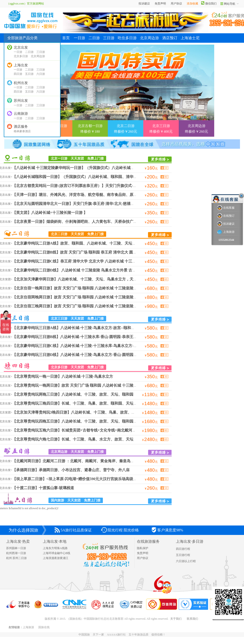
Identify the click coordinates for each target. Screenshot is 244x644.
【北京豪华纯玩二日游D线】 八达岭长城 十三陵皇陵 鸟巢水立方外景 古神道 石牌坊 (82, 270)
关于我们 (176, 619)
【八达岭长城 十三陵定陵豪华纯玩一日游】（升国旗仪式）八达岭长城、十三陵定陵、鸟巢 (88, 168)
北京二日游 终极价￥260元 (126, 129)
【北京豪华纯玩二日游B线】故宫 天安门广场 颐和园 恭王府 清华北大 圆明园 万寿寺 (83, 252)
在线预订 (226, 216)
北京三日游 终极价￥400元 (161, 129)
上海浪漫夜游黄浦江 (56, 558)
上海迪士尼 (190, 38)
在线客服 (226, 208)
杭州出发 (21, 83)
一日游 (18, 52)
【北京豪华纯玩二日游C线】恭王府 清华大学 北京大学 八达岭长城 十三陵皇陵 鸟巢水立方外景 (92, 261)
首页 (66, 38)
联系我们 (192, 619)
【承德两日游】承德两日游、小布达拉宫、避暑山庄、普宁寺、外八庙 (71, 470)
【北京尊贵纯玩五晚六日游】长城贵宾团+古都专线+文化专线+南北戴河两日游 (78, 430)
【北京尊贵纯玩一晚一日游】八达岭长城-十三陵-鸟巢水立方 (63, 376)
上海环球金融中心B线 (57, 553)
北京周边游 (38, 56)
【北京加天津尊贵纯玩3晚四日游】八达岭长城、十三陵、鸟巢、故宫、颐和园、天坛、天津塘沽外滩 (96, 412)
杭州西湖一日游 (16, 553)
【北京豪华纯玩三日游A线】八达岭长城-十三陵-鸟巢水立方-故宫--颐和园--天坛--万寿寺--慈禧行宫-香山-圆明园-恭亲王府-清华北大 (121, 328)
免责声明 (160, 4)
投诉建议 (144, 4)
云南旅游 (21, 114)
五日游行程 (183, 555)
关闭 (241, 196)
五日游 (29, 74)
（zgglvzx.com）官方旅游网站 (24, 4)
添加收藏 (192, 4)
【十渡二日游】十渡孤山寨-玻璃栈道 (43, 488)
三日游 (41, 52)
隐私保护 (143, 548)
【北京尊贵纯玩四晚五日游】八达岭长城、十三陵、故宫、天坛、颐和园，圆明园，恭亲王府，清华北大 (99, 421)
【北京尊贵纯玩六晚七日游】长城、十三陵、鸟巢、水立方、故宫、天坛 (73, 439)
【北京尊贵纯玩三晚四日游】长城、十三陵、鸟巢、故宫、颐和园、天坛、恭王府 (80, 403)
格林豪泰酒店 (22, 131)
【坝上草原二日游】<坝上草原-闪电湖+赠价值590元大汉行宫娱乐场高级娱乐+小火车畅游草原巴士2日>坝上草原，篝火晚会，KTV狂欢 (125, 479)
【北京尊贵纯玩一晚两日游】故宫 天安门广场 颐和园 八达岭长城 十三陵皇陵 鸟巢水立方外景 (90, 385)
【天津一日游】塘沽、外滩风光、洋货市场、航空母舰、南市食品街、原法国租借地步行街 (88, 195)
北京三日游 (17, 318)
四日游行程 (183, 549)
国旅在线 (44, 627)
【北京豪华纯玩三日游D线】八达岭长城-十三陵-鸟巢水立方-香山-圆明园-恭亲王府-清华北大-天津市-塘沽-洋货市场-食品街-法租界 (121, 355)
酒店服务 (21, 127)
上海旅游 (28, 627)
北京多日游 (21, 56)
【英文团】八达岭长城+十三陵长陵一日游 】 (50, 213)
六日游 (41, 74)
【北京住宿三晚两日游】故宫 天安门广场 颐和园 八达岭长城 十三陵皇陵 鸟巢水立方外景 (87, 306)
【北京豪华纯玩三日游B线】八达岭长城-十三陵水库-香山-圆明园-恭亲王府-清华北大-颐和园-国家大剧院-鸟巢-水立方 (110, 337)
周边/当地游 (24, 158)
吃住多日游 (127, 38)
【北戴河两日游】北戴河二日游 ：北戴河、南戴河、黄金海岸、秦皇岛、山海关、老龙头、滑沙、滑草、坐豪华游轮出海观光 (117, 461)
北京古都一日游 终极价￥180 (90, 129)
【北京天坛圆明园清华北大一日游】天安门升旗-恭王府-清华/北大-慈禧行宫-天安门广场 (85, 204)
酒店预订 (170, 38)
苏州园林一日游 (16, 548)
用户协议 (176, 4)
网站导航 (230, 4)
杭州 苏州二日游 (16, 558)
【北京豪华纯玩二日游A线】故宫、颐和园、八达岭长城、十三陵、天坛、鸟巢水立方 (84, 243)
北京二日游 (17, 234)
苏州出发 (21, 101)
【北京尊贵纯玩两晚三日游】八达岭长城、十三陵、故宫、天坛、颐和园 (73, 394)
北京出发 (21, 47)
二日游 (29, 52)
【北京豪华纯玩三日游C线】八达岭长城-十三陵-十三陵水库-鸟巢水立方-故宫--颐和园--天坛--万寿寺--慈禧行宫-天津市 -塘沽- (116, 346)
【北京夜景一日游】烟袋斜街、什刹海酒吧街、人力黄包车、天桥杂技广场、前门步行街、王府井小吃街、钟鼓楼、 (109, 222)
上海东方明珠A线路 (55, 548)
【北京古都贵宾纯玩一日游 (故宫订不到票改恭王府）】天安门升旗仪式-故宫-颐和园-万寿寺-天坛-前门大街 (102, 186)
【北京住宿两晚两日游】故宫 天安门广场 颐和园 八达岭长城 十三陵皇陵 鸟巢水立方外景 (87, 297)
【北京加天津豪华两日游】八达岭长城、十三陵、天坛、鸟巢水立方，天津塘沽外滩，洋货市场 (92, 279)
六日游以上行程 (186, 561)
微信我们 (211, 4)
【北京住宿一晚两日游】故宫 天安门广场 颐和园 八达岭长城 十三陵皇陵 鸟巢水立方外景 (87, 288)
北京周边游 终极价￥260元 (196, 129)
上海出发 (21, 65)
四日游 (18, 74)
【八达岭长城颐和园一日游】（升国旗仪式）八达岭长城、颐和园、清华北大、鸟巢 (82, 177)
